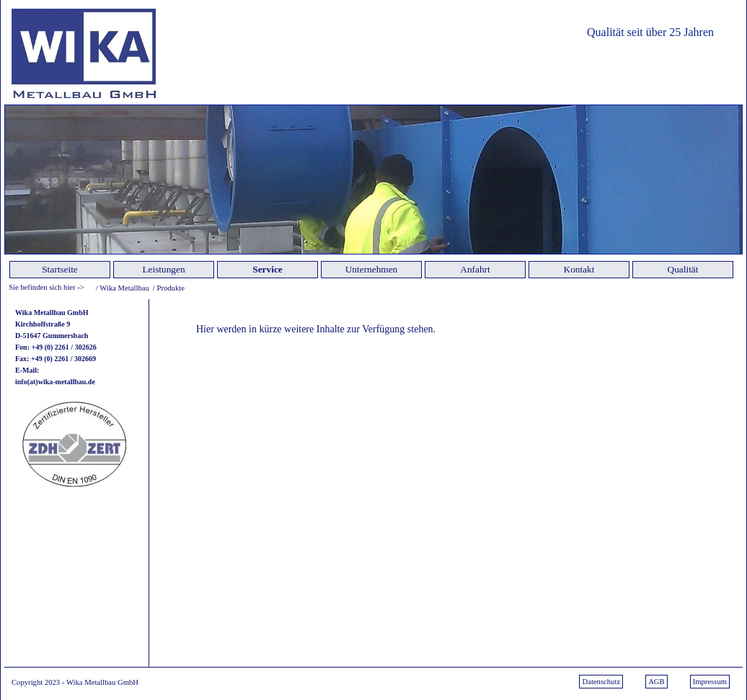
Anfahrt (475, 269)
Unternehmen (372, 269)
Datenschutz (601, 682)
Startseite (60, 269)
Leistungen (163, 269)
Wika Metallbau (124, 288)
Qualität (683, 269)
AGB (657, 682)
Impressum (710, 682)
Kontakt (579, 269)
